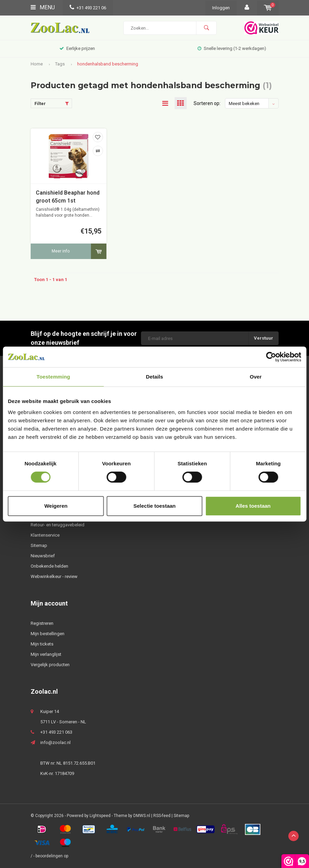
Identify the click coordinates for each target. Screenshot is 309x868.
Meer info (61, 251)
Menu (43, 7)
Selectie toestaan (154, 506)
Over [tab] (256, 377)
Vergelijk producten (50, 665)
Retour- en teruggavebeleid (58, 525)
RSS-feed (162, 816)
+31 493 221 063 (56, 732)
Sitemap (39, 545)
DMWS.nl (142, 816)
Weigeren (56, 506)
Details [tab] (155, 377)
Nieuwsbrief (43, 556)
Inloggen (221, 8)
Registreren (42, 623)
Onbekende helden (49, 566)
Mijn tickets (42, 644)
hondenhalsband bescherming (108, 64)
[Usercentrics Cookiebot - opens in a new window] (271, 357)
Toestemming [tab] (53, 377)
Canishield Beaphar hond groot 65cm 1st (68, 197)
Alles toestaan (253, 506)
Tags (60, 64)
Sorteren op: (207, 103)
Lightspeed (100, 816)
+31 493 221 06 (88, 8)
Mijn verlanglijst (46, 654)
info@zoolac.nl (55, 742)
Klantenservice (45, 535)
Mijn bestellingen (48, 634)
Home (37, 64)
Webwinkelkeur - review (54, 576)
